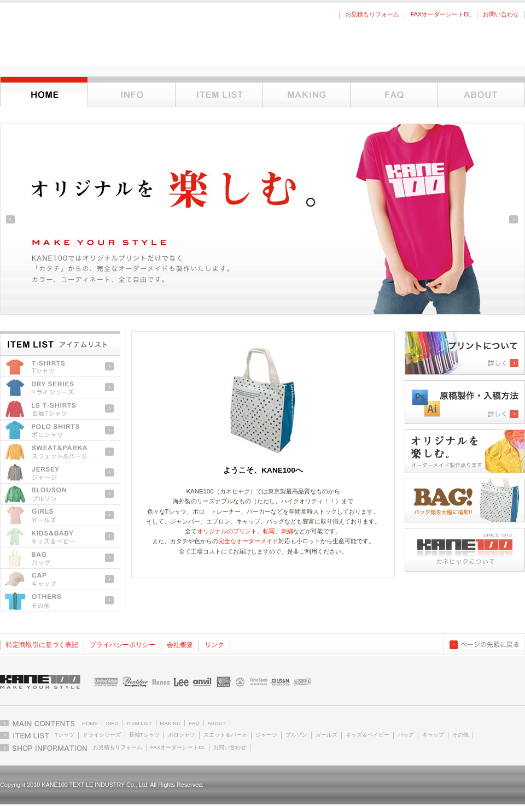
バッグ (60, 558)
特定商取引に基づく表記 (42, 645)
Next (514, 219)
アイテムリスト (219, 92)
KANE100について (481, 92)
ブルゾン (60, 494)
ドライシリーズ (60, 388)
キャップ (60, 579)
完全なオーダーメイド (248, 541)
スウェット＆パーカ (60, 452)
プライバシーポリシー (122, 645)
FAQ (394, 92)
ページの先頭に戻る (484, 644)
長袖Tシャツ (60, 409)
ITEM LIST (139, 723)
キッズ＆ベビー (60, 537)
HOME (90, 723)
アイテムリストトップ (60, 342)
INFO (112, 723)
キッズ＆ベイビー (367, 735)
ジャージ (60, 473)
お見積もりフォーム (372, 14)
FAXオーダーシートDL (441, 14)
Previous (10, 219)
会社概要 (180, 645)
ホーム (44, 92)
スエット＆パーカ (225, 735)
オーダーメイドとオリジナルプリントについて (306, 92)
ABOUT (217, 723)
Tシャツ (60, 366)
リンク (214, 645)
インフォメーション (131, 92)
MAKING (171, 723)
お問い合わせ (501, 14)
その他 (60, 601)
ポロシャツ (60, 430)
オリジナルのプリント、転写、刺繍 (245, 531)
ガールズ (60, 516)
